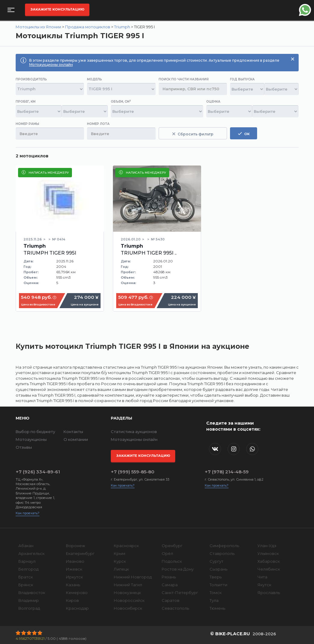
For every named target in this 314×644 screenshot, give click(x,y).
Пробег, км (26, 102)
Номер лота (98, 124)
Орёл (167, 553)
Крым (120, 553)
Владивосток (32, 593)
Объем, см (121, 102)
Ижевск (74, 569)
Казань (73, 585)
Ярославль (269, 593)
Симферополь (224, 546)
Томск (216, 593)
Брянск (26, 585)
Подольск (172, 561)
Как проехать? (28, 513)
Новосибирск (128, 608)
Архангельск (31, 553)
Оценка (213, 102)
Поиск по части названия (184, 79)
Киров (72, 600)
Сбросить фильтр (193, 134)
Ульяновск (268, 553)
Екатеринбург (80, 553)
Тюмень (217, 608)
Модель (95, 79)
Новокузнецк (127, 593)
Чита (262, 577)
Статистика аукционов (134, 432)
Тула (214, 600)
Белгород (28, 569)
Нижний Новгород (133, 577)
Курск (120, 561)
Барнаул (27, 561)
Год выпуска (242, 79)
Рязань (169, 577)
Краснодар (77, 608)
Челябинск (269, 569)
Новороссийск (129, 600)
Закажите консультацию (57, 9)
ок (244, 134)
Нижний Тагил (128, 585)
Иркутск (74, 577)
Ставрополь (222, 553)
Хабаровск (269, 561)
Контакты (73, 432)
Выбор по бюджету (35, 432)
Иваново (75, 561)
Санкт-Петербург (180, 593)
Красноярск (126, 546)
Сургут (216, 561)
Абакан (26, 546)
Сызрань (218, 569)
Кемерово (77, 593)
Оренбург (172, 546)
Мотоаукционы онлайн (51, 65)
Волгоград (29, 608)
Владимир (29, 600)
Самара (170, 585)
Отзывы (24, 447)
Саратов (171, 600)
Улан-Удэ (267, 546)
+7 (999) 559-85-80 (133, 472)
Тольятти (218, 585)
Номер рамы (27, 124)
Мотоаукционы (31, 439)
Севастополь (175, 608)
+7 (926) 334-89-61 (38, 472)
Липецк (121, 569)
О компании (76, 439)
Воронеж (76, 546)
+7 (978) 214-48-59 (227, 472)
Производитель (31, 79)
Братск (26, 577)
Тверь (216, 577)
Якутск (264, 585)
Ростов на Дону (178, 569)
